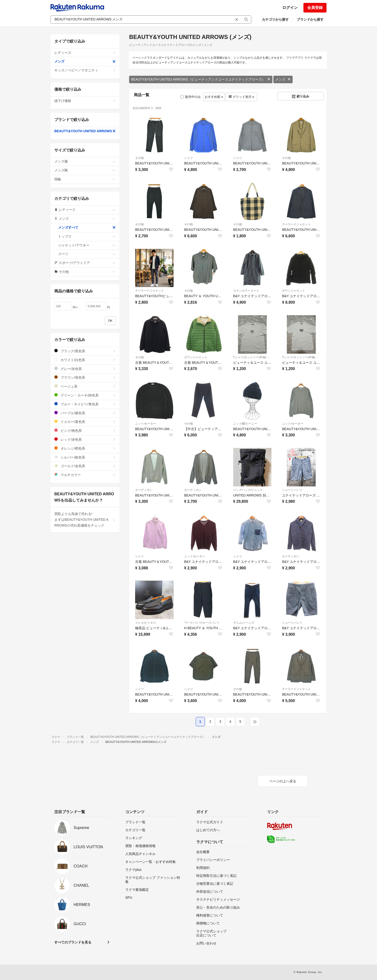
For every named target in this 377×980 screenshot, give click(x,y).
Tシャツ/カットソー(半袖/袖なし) (252, 357)
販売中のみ (191, 97)
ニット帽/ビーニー (245, 424)
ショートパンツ (292, 490)
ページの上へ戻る (283, 781)
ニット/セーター (146, 424)
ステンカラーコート (246, 291)
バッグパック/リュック (248, 490)
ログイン (290, 8)
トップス (87, 236)
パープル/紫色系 (85, 413)
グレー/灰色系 (85, 369)
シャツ (188, 158)
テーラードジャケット (296, 224)
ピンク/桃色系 (85, 430)
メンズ (283, 79)
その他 (139, 158)
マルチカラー (85, 475)
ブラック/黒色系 (85, 351)
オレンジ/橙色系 (85, 448)
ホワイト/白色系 (85, 360)
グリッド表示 (241, 97)
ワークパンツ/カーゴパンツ (202, 623)
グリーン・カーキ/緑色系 (85, 395)
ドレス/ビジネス (146, 623)
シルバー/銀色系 (85, 457)
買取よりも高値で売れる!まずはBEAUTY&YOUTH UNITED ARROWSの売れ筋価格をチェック (85, 520)
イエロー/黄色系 (85, 422)
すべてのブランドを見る (73, 942)
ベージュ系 (85, 386)
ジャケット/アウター (87, 245)
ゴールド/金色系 (85, 466)
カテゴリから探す (275, 19)
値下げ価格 (85, 101)
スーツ (87, 254)
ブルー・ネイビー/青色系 (85, 404)
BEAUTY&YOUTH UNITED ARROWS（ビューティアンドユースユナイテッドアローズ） (201, 79)
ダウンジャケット (294, 291)
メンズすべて (87, 227)
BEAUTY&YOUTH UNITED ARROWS (85, 131)
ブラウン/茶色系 (85, 377)
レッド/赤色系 (85, 439)
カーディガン (144, 490)
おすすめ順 (214, 97)
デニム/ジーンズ (244, 623)
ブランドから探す (310, 19)
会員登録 (315, 8)
